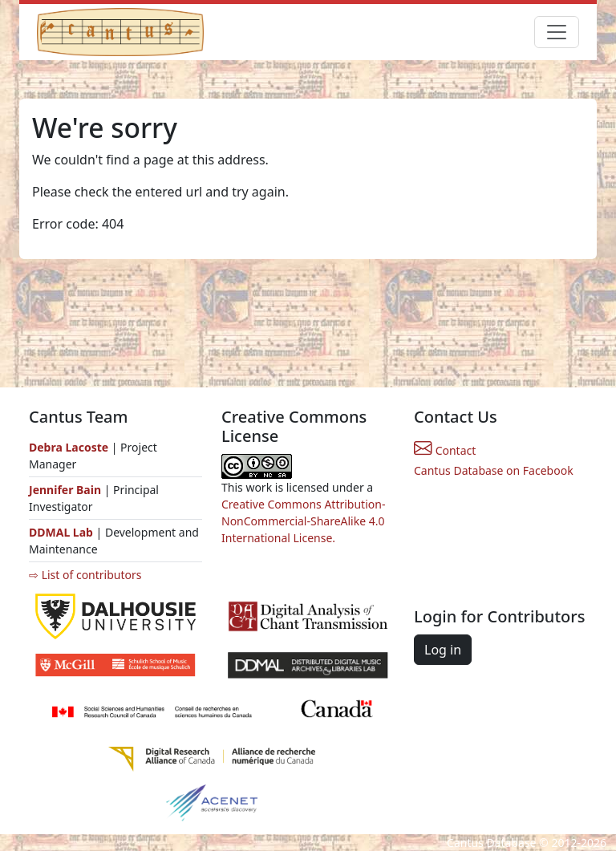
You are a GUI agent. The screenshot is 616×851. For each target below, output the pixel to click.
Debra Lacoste (69, 447)
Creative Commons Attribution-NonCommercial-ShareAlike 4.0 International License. (303, 521)
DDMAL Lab (61, 532)
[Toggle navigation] (557, 32)
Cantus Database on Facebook (494, 470)
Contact (445, 450)
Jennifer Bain (67, 490)
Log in (443, 650)
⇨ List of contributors (85, 575)
